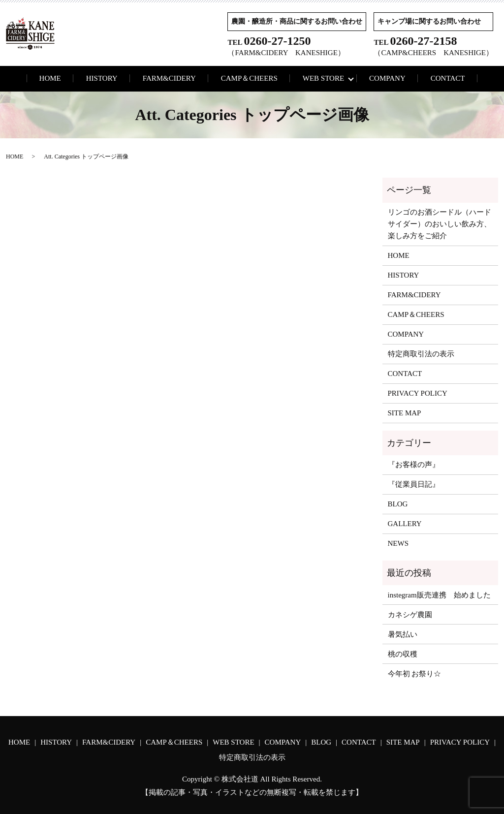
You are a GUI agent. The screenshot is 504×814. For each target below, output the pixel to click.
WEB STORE (323, 78)
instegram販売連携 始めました (439, 595)
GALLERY (405, 524)
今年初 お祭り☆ (415, 674)
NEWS (398, 543)
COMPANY (387, 78)
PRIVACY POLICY (418, 393)
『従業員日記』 (414, 484)
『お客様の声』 (414, 465)
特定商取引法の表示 (421, 354)
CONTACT (448, 78)
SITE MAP (405, 413)
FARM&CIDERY (169, 78)
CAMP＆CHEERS (249, 78)
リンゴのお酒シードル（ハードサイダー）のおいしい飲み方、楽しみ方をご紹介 (440, 224)
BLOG (398, 504)
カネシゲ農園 (410, 615)
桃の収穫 (403, 654)
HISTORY (102, 78)
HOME (50, 78)
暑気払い (403, 634)
